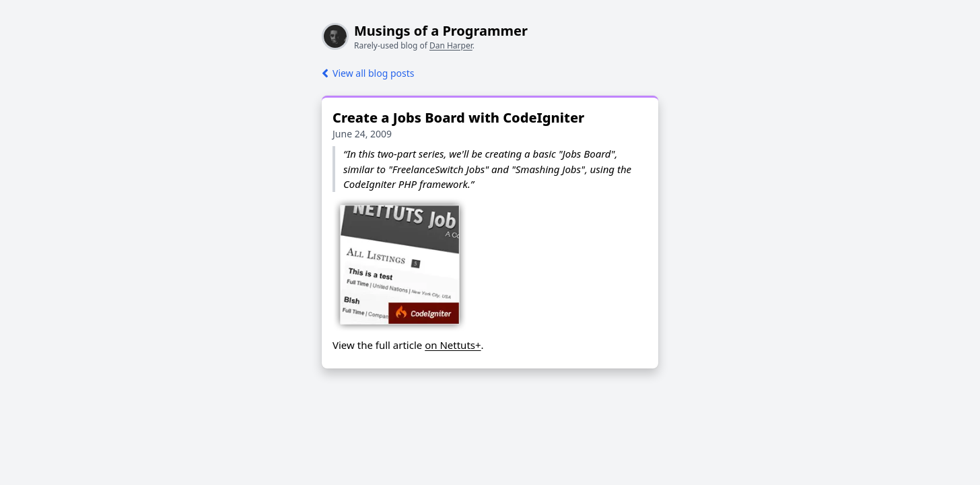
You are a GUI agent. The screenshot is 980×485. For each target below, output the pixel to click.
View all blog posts (368, 73)
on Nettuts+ (453, 345)
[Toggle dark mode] (11, 11)
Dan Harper (451, 45)
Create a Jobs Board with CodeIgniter (458, 118)
